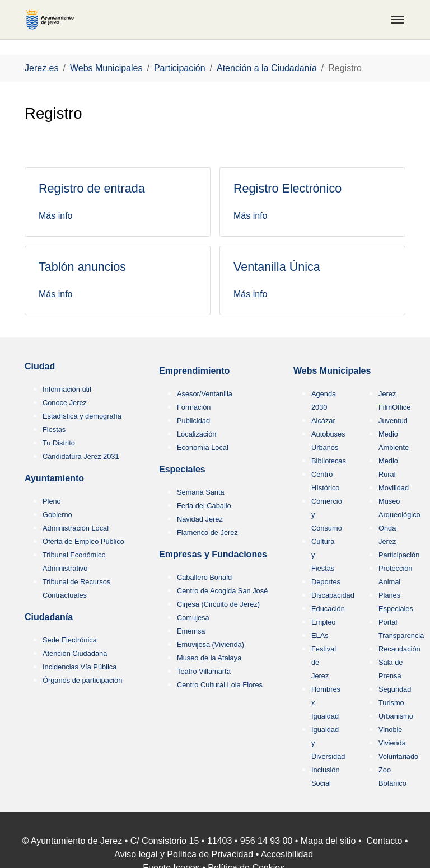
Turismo (391, 703)
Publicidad (193, 421)
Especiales (182, 469)
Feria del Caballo (204, 506)
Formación (194, 407)
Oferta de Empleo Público (83, 541)
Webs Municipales (332, 371)
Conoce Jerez (65, 403)
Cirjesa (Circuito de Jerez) (218, 604)
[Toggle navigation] (398, 20)
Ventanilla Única (277, 267)
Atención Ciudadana (75, 653)
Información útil (67, 389)
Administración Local (76, 528)
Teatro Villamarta (204, 671)
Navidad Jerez (200, 519)
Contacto (384, 841)
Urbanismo (396, 716)
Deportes (326, 582)
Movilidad (394, 488)
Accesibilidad (287, 854)
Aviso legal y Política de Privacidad (184, 854)
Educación (328, 609)
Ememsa (191, 631)
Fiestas (54, 430)
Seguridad (395, 689)
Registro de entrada (92, 188)
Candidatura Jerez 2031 (81, 456)
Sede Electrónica (70, 640)
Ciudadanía (49, 617)
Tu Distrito (59, 443)
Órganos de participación (82, 680)
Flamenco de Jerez (207, 532)
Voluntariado (398, 756)
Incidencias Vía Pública (80, 667)
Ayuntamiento (54, 478)
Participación (399, 555)
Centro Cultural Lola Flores (220, 685)
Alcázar (323, 421)
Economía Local (203, 447)
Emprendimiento (194, 371)
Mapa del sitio (328, 841)
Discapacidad (333, 595)
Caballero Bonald (204, 577)
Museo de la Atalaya (209, 658)
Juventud (393, 421)
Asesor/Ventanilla (205, 394)
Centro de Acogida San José (222, 591)
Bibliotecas (329, 461)
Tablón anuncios (82, 267)
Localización (197, 434)
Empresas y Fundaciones (213, 554)
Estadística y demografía (82, 416)
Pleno (52, 501)
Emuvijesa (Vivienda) (211, 644)
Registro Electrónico (288, 188)
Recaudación (399, 649)
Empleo (323, 622)
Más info (55, 216)
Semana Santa (201, 492)
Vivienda (392, 743)
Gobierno (57, 515)
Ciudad (40, 366)
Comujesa (193, 618)
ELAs (320, 635)
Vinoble (390, 729)
